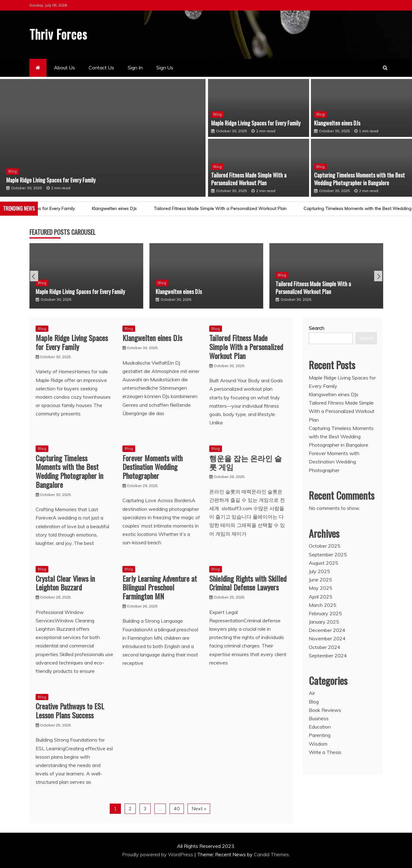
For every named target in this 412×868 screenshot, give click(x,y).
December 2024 (327, 630)
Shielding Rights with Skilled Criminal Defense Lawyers (248, 583)
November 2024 (327, 638)
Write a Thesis (325, 752)
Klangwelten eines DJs (337, 123)
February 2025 (325, 613)
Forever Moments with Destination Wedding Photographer (153, 467)
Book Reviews (325, 710)
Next (378, 276)
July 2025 (319, 571)
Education (320, 727)
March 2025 (323, 605)
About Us (64, 68)
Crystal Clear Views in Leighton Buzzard (65, 583)
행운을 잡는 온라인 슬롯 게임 (246, 462)
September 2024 (328, 655)
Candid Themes (271, 854)
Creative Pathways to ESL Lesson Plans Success (70, 710)
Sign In (135, 68)
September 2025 (328, 554)
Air (312, 693)
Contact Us (101, 68)
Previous (34, 276)
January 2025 (324, 622)
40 (177, 808)
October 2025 (325, 546)
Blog (13, 171)
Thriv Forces (60, 34)
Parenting (320, 735)
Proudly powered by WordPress (158, 854)
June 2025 (320, 580)
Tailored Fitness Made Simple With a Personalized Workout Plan (249, 179)
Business (319, 718)
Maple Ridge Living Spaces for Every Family (51, 180)
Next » (199, 808)
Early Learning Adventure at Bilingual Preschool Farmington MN (160, 587)
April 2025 (321, 596)
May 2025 (321, 588)
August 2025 (323, 563)
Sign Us (165, 68)
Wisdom (318, 743)
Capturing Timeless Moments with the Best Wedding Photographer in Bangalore (359, 179)
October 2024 (325, 647)
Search (317, 328)
